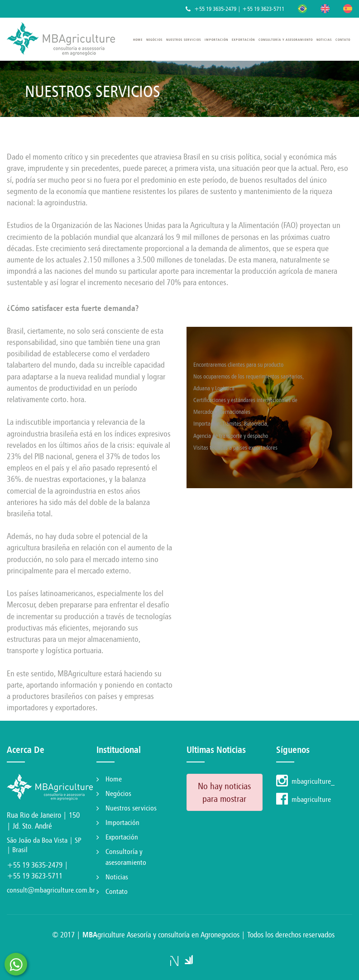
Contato (343, 40)
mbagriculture (304, 799)
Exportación (243, 40)
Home (138, 40)
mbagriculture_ (305, 781)
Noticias (324, 40)
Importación (216, 40)
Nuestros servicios (184, 40)
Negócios (154, 40)
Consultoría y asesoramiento (286, 40)
